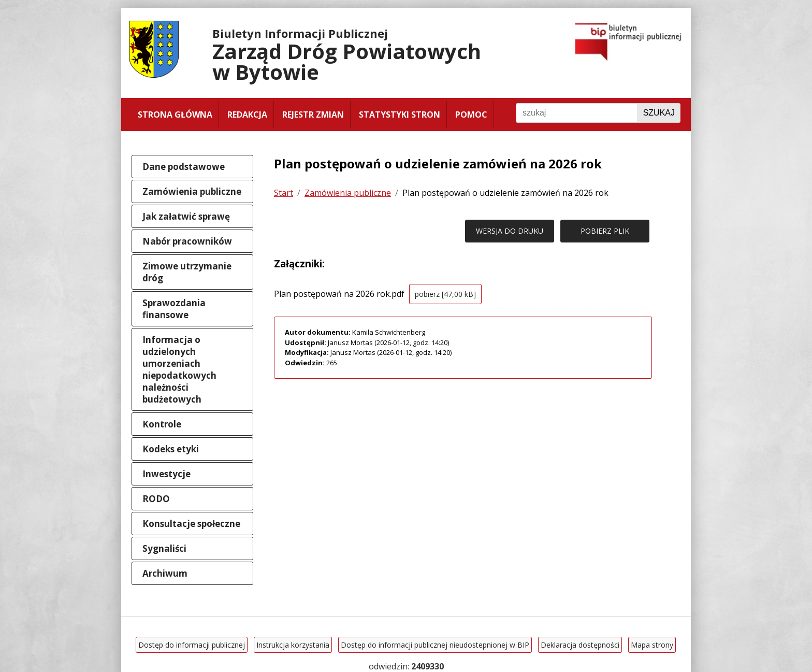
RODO (156, 499)
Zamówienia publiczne (192, 191)
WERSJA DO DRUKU (510, 231)
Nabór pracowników (187, 241)
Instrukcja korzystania (293, 645)
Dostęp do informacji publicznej (192, 645)
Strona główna (175, 115)
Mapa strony (652, 645)
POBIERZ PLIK (605, 231)
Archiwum (165, 573)
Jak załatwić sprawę (186, 216)
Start (284, 193)
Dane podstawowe (184, 167)
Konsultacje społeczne (191, 524)
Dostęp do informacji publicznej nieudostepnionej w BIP (435, 645)
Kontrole (162, 424)
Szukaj (659, 113)
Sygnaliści (164, 548)
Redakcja (247, 115)
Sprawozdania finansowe (174, 309)
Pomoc (471, 115)
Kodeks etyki (171, 449)
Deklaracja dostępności (580, 645)
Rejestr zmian (313, 115)
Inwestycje (166, 474)
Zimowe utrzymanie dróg (187, 272)
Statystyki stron (400, 115)
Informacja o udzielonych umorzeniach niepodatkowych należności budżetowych (179, 369)
